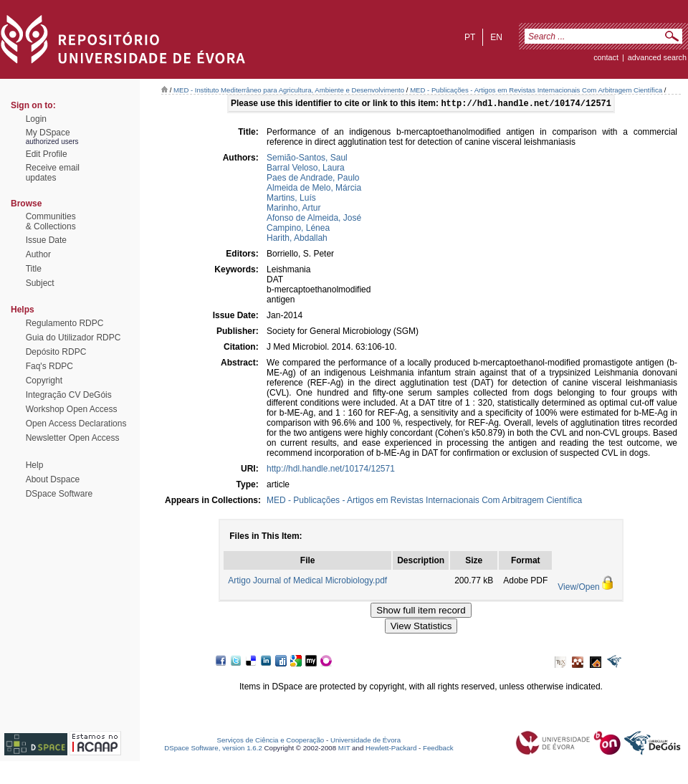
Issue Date (46, 240)
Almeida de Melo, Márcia (314, 189)
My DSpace (48, 133)
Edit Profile (47, 154)
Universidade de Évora (365, 741)
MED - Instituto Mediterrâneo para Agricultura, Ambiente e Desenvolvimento (289, 90)
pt (470, 37)
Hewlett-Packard (391, 749)
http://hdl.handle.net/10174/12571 (331, 470)
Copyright (44, 381)
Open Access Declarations (76, 424)
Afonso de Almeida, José (314, 219)
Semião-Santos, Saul (307, 159)
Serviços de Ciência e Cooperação (271, 741)
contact (606, 57)
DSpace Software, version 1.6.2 (213, 749)
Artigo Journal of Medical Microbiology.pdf (307, 582)
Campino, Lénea (298, 229)
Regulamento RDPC (65, 323)
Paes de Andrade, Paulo (313, 179)
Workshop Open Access (72, 409)
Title (34, 269)
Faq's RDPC (49, 366)
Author (38, 254)
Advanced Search (657, 57)
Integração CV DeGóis (69, 395)
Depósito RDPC (56, 352)
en (496, 37)
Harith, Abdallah (297, 239)
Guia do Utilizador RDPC (73, 338)
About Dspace (53, 479)
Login (36, 119)
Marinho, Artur (293, 209)
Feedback (438, 749)
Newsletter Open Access (73, 438)
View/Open (578, 588)
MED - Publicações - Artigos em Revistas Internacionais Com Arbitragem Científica (536, 90)
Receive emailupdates (53, 173)
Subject (40, 283)
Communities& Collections (51, 221)
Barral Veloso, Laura (306, 169)
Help (35, 465)
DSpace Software (59, 494)
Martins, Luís (291, 199)
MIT (344, 749)
